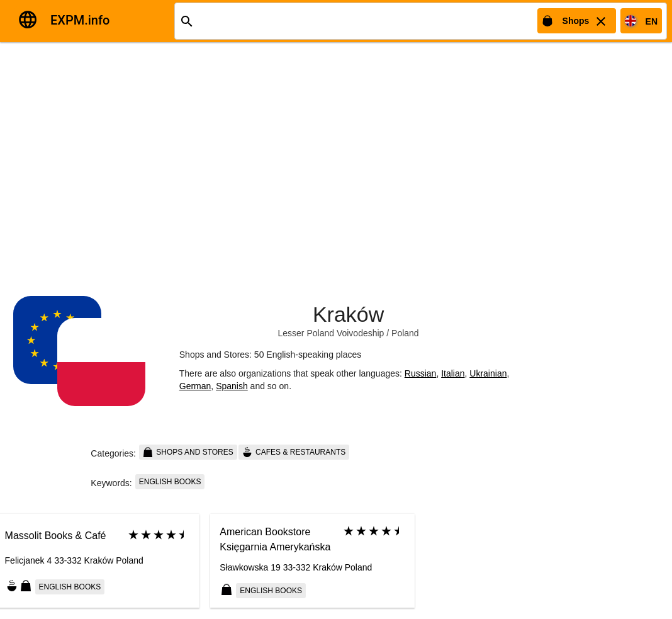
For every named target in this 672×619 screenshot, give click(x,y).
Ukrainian (488, 373)
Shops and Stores (188, 452)
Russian (421, 373)
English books (170, 482)
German (195, 386)
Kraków (348, 314)
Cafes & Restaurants (294, 452)
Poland (405, 333)
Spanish (232, 386)
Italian (453, 373)
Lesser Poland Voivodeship (331, 333)
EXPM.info (80, 20)
